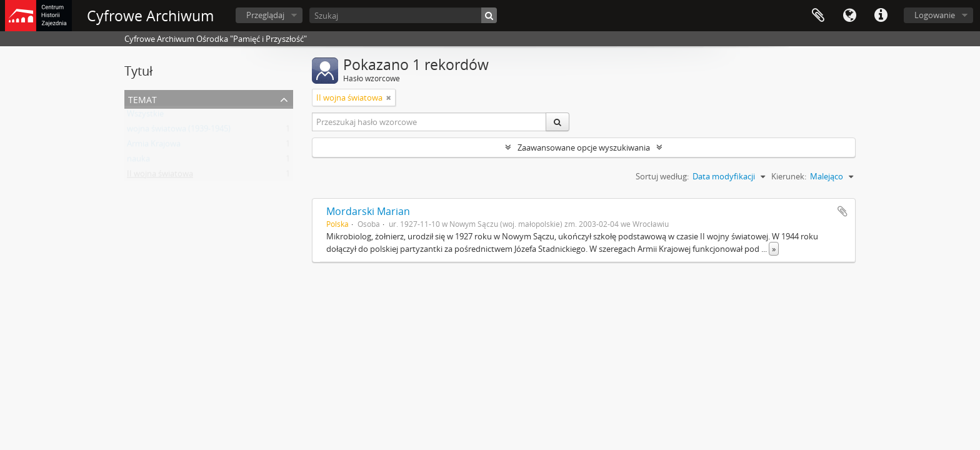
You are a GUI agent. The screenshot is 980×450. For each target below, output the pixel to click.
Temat (142, 98)
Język (849, 16)
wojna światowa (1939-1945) (179, 131)
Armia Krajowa (154, 146)
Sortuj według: (662, 176)
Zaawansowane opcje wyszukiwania (584, 147)
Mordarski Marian (368, 211)
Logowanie (935, 15)
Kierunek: (789, 176)
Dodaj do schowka (842, 211)
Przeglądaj (265, 15)
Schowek (818, 16)
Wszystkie (145, 116)
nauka (138, 161)
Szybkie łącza (881, 16)
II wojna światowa (160, 176)
